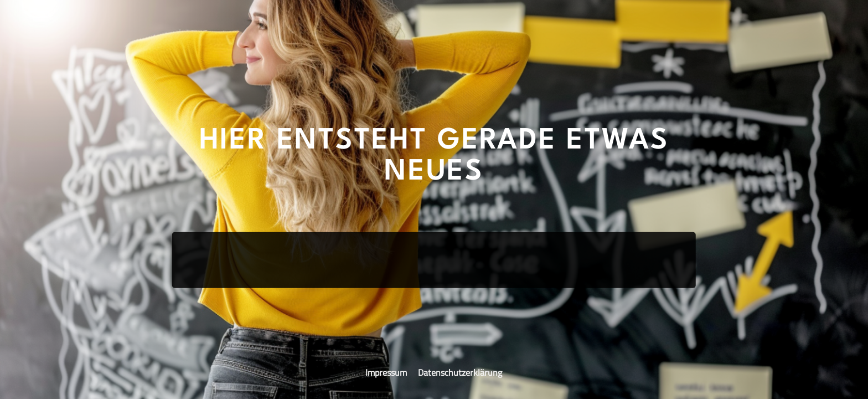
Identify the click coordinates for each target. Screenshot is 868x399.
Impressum (387, 372)
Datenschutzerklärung (460, 372)
